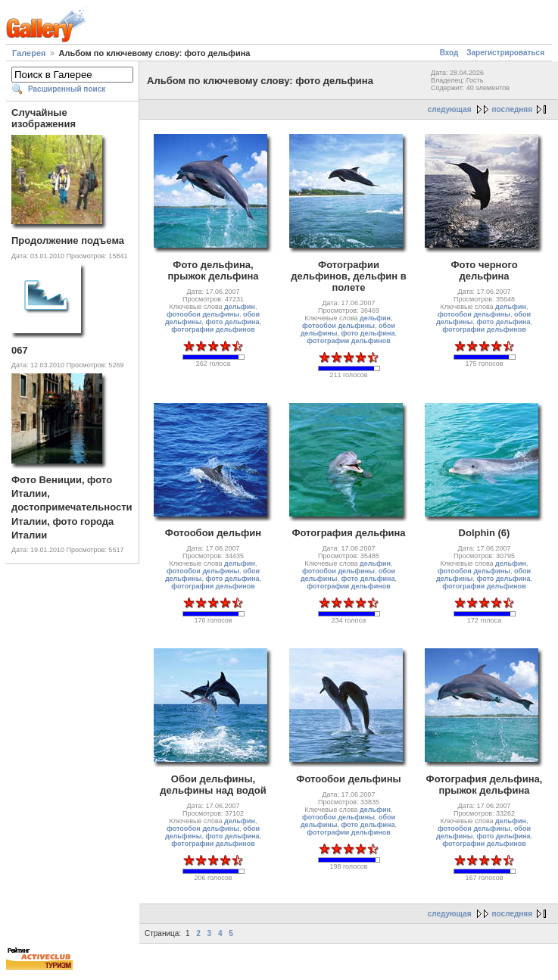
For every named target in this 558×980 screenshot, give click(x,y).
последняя (512, 109)
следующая (450, 109)
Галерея (29, 53)
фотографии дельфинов (213, 329)
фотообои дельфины (203, 314)
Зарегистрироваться (505, 53)
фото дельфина (232, 322)
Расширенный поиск (67, 89)
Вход (449, 53)
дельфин (240, 307)
